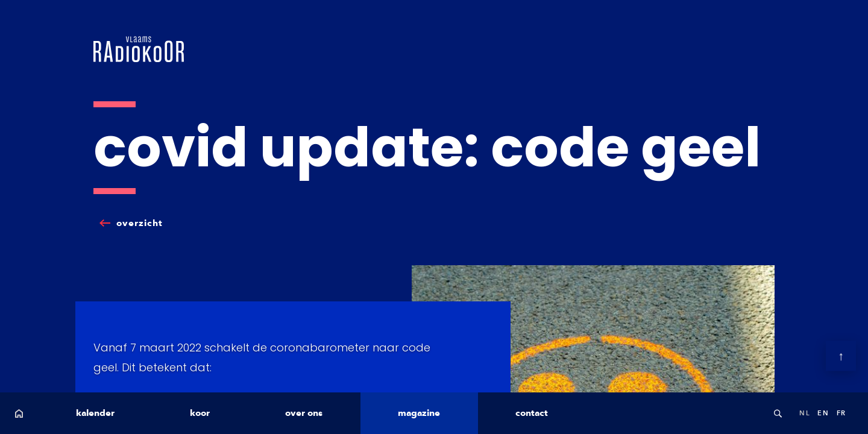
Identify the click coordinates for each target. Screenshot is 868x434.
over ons (304, 413)
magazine (419, 413)
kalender (95, 413)
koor (200, 413)
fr (841, 413)
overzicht (140, 223)
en (823, 413)
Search (778, 413)
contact (532, 413)
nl (805, 413)
